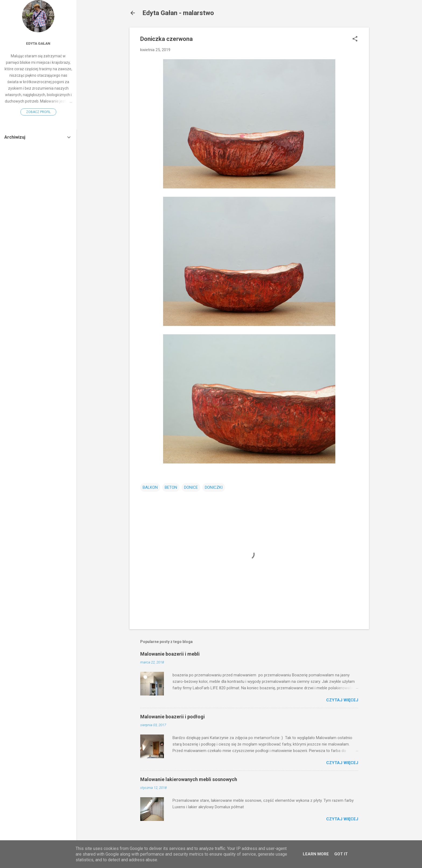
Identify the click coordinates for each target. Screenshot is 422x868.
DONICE (191, 487)
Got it (341, 854)
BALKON (150, 487)
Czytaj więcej (342, 700)
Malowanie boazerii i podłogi (173, 717)
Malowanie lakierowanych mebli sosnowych (189, 779)
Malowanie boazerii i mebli (170, 654)
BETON (171, 487)
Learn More (316, 854)
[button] (355, 39)
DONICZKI (214, 487)
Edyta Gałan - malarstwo (178, 13)
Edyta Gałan (38, 43)
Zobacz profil (38, 112)
